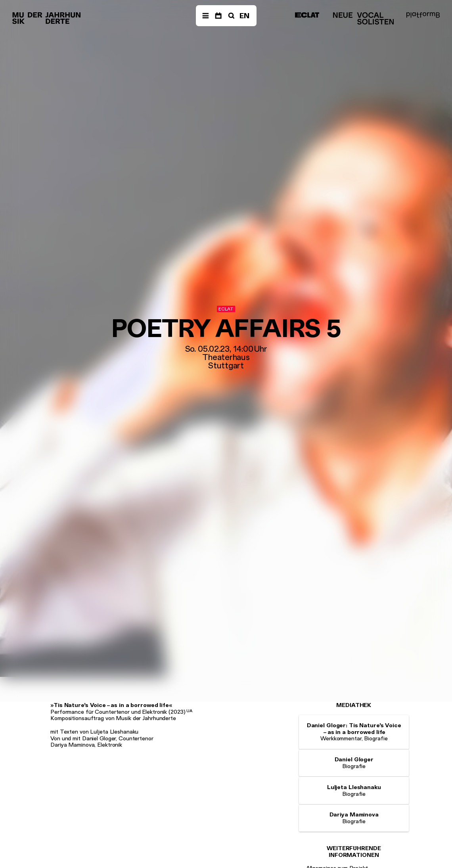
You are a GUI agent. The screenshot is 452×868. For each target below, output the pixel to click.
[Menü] (205, 16)
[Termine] (218, 16)
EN (244, 16)
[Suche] (231, 16)
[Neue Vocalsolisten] (363, 18)
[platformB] (423, 15)
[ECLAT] (307, 15)
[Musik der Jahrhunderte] (46, 18)
